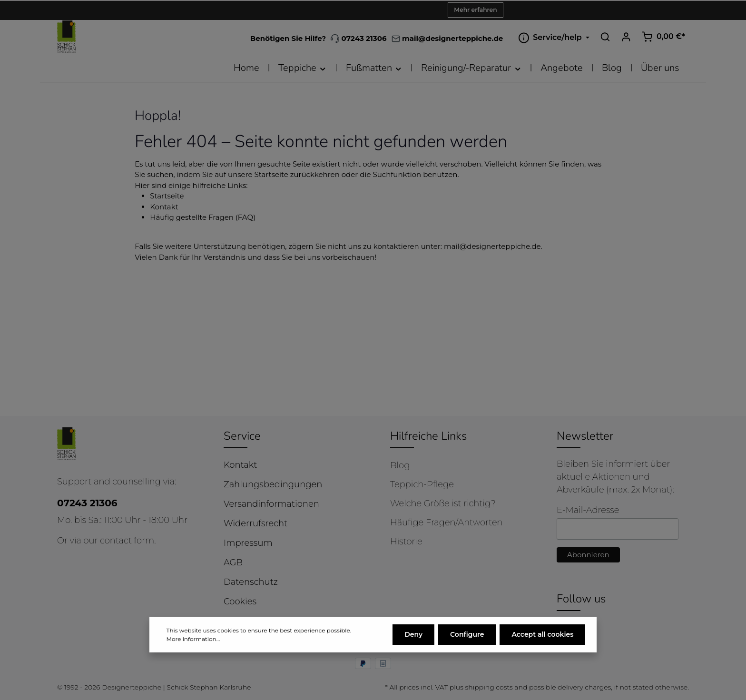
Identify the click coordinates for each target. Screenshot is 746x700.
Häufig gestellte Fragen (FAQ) (203, 217)
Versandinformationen (271, 504)
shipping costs (489, 687)
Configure (467, 636)
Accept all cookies (542, 636)
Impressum (248, 543)
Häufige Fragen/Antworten (447, 523)
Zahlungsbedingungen (273, 484)
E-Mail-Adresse (588, 510)
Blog (400, 465)
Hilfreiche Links (428, 436)
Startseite (167, 196)
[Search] (605, 37)
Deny (413, 636)
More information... (193, 641)
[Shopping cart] (663, 37)
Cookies (240, 601)
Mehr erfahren (475, 10)
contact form (127, 541)
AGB (233, 562)
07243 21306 (358, 38)
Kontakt (164, 207)
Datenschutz (251, 582)
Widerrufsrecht (255, 523)
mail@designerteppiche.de (492, 246)
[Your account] (626, 37)
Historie (406, 542)
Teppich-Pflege (422, 484)
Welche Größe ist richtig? (443, 503)
